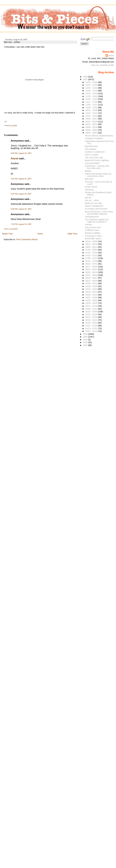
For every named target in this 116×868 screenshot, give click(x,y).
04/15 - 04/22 (92, 292)
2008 (85, 77)
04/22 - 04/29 (92, 289)
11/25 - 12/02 (92, 96)
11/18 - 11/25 (92, 99)
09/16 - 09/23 (92, 124)
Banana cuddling (93, 233)
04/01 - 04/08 (92, 298)
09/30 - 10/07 (92, 119)
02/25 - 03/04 (92, 312)
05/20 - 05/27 (92, 278)
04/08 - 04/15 (92, 295)
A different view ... (93, 230)
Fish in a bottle (92, 155)
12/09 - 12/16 (92, 91)
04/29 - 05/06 (92, 286)
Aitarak (15, 159)
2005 (85, 337)
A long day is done (93, 236)
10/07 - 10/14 (92, 116)
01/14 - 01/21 (92, 328)
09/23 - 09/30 (92, 122)
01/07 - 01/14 (92, 331)
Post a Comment (11, 229)
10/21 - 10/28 (92, 110)
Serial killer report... (94, 239)
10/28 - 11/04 (92, 108)
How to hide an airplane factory (99, 136)
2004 (85, 340)
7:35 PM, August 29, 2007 (21, 224)
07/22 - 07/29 (92, 253)
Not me (88, 198)
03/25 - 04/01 (92, 300)
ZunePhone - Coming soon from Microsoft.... (97, 167)
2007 (85, 79)
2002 (85, 345)
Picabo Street (91, 187)
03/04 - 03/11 (92, 309)
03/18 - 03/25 (92, 303)
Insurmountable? (93, 163)
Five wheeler (91, 149)
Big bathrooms (92, 146)
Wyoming (89, 190)
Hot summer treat (93, 227)
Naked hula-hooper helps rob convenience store (98, 175)
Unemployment (92, 217)
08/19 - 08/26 (92, 241)
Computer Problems (94, 138)
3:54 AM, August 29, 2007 (21, 179)
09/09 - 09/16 (92, 127)
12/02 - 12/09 (92, 93)
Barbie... (89, 171)
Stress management (94, 206)
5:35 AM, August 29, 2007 (21, 194)
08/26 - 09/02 (92, 133)
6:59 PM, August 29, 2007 (21, 209)
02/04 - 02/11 (92, 320)
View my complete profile (103, 65)
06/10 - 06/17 (92, 269)
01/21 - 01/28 (92, 326)
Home (40, 234)
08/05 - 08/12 (92, 247)
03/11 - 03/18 (92, 306)
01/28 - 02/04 (92, 323)
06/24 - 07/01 (92, 264)
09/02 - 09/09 (92, 130)
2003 (85, 342)
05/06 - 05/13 (92, 283)
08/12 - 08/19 (92, 244)
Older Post (72, 234)
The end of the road (94, 158)
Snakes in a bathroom (95, 152)
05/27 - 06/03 (92, 275)
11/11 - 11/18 (92, 102)
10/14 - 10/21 (92, 113)
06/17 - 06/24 (92, 267)
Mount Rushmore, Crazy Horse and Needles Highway (99, 213)
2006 (85, 334)
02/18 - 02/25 (92, 314)
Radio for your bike (94, 203)
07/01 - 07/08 (92, 261)
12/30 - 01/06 (92, 82)
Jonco (111, 55)
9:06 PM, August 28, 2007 (21, 153)
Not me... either (12, 42)
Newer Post (7, 234)
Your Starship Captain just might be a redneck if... (97, 221)
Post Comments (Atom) (27, 239)
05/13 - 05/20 (92, 281)
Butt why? (89, 179)
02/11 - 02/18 (92, 317)
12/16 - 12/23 (92, 88)
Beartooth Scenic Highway (97, 160)
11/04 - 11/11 (92, 105)
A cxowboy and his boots (96, 209)
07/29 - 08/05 (92, 250)
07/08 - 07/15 (92, 258)
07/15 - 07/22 (92, 255)
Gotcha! (89, 225)
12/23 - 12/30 (92, 85)
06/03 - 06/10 (92, 272)
